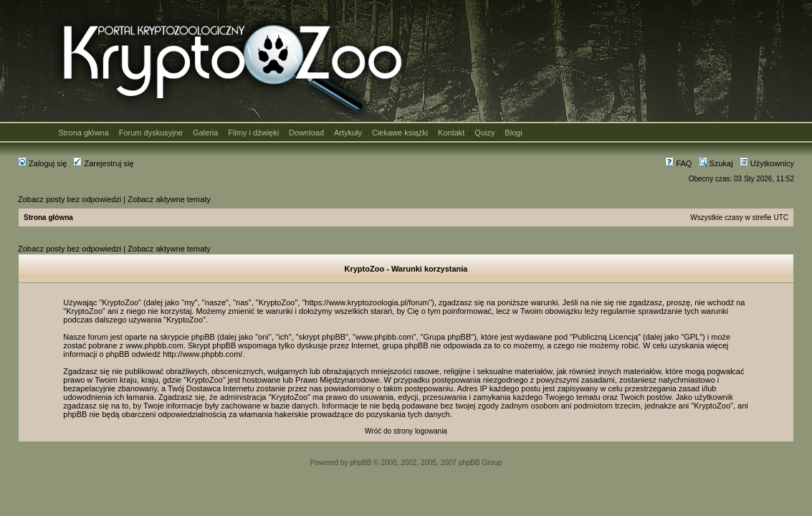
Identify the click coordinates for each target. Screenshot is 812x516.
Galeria (205, 133)
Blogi (513, 133)
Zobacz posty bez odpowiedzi (70, 199)
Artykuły (348, 133)
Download (306, 133)
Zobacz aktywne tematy (169, 199)
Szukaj (716, 163)
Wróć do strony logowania (406, 431)
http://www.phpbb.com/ (202, 354)
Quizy (484, 133)
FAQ (678, 163)
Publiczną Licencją (605, 337)
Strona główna (84, 133)
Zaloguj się (42, 163)
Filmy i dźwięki (253, 133)
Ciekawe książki (400, 133)
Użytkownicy (767, 163)
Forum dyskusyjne (151, 133)
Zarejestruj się (103, 163)
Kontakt (451, 133)
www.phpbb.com (154, 345)
